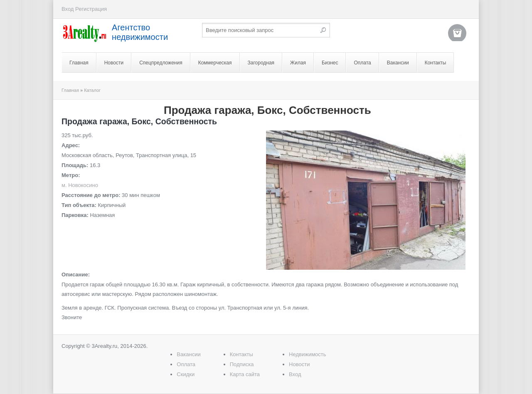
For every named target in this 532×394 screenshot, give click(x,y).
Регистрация (91, 9)
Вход (68, 9)
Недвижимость (307, 354)
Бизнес (330, 63)
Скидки (186, 374)
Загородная (261, 63)
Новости (114, 63)
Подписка (242, 364)
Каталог (92, 90)
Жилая (298, 63)
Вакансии (398, 63)
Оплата (362, 63)
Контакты (436, 63)
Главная (79, 63)
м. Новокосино (80, 185)
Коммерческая (215, 63)
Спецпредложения (161, 63)
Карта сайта (245, 374)
